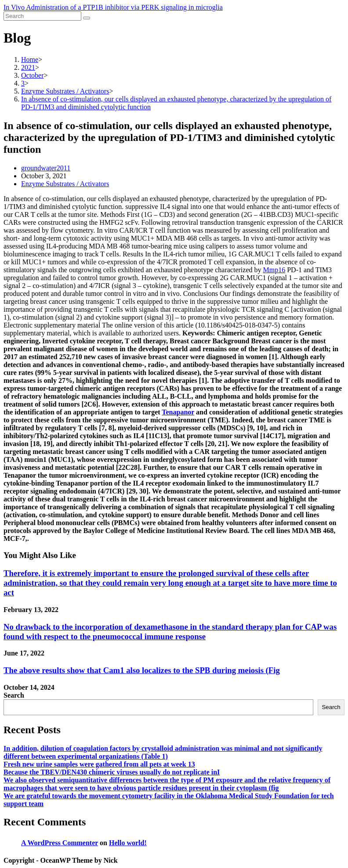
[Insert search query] (42, 16)
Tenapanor (178, 412)
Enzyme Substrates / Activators (65, 184)
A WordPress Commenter (60, 843)
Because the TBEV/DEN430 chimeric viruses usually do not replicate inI (112, 772)
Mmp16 (274, 270)
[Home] (30, 59)
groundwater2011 (46, 168)
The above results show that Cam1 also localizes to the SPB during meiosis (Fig (142, 670)
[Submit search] (87, 18)
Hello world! (128, 843)
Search (14, 695)
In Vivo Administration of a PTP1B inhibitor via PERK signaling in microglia (113, 7)
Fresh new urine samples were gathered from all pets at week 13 (99, 764)
